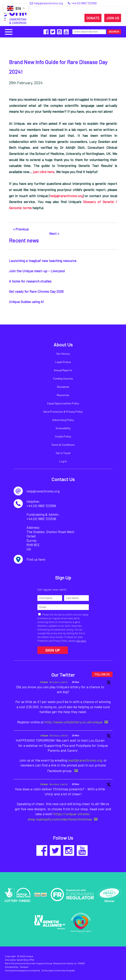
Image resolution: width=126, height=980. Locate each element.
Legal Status (63, 362)
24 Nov (76, 735)
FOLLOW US (102, 674)
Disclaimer (63, 387)
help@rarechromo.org (66, 196)
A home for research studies (30, 281)
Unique (44, 682)
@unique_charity (58, 682)
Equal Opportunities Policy (63, 403)
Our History (63, 354)
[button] (9, 31)
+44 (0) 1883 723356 (84, 3)
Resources (63, 395)
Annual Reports (63, 370)
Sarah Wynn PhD (25, 960)
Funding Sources (63, 378)
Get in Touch (63, 453)
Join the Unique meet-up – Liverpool (37, 271)
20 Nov (75, 784)
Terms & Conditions (63, 445)
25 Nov (75, 682)
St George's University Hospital (58, 970)
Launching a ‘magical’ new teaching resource (43, 261)
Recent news (24, 240)
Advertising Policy (63, 420)
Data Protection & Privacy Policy (63, 412)
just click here (44, 172)
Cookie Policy (63, 436)
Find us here (36, 559)
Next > (54, 233)
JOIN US (113, 18)
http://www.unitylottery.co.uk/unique (73, 722)
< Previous (21, 229)
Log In (63, 461)
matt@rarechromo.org (85, 760)
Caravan (24, 967)
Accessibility (63, 428)
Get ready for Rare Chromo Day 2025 (36, 291)
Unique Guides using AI (26, 302)
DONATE (93, 18)
